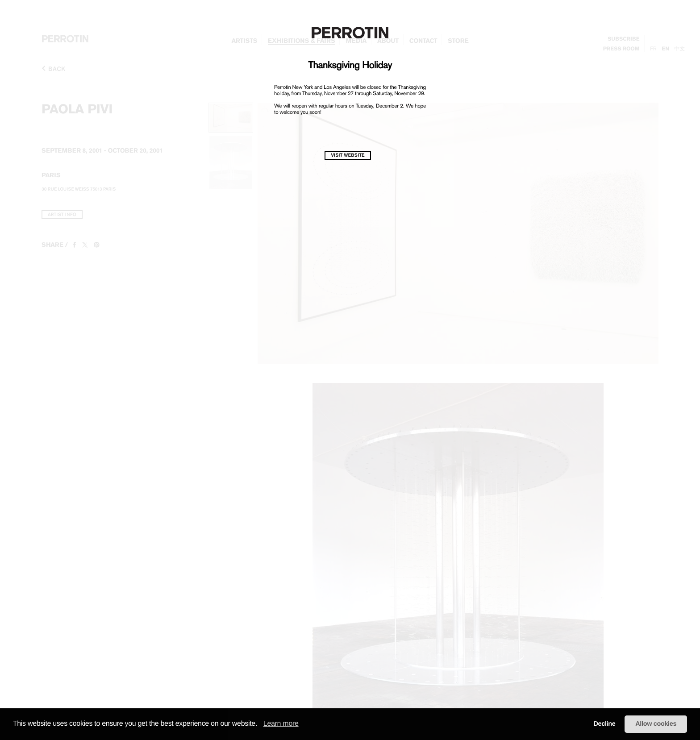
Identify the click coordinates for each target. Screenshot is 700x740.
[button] (260, 724)
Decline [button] (604, 724)
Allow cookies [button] (656, 724)
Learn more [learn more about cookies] (281, 724)
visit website (348, 155)
